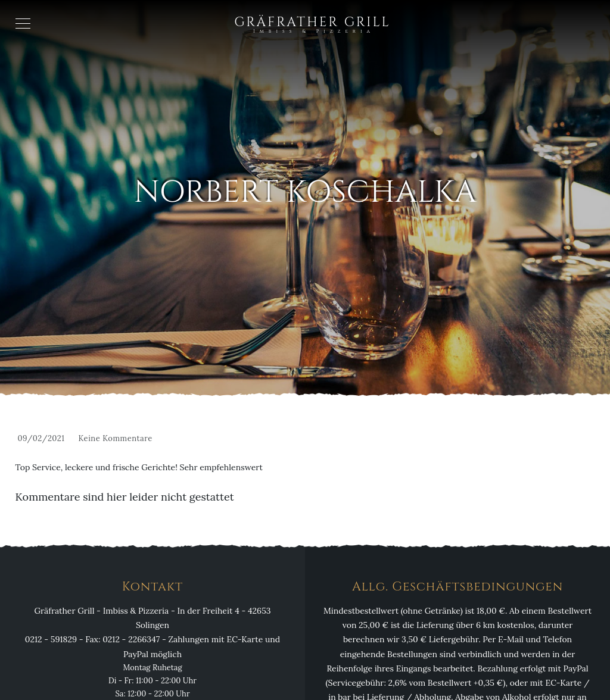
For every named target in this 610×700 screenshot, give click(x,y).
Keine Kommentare (115, 438)
